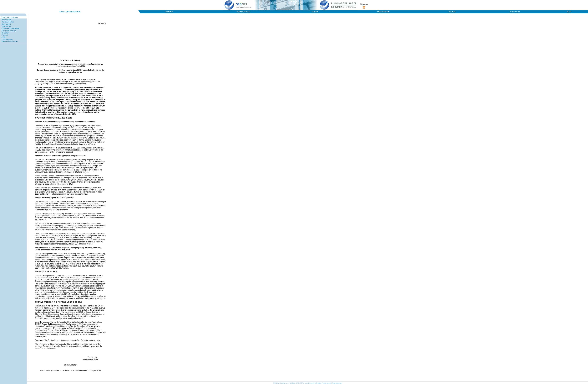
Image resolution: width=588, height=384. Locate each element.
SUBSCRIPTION (383, 12)
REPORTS (169, 12)
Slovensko (364, 4)
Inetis (313, 383)
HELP (569, 12)
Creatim (319, 383)
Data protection (337, 383)
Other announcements (10, 42)
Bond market (6, 24)
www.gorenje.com (75, 346)
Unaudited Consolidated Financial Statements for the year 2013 (76, 370)
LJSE (4, 37)
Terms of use (515, 12)
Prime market (6, 20)
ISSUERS (452, 12)
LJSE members (7, 40)
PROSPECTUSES (243, 12)
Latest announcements (10, 17)
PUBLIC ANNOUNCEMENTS (70, 12)
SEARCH (315, 12)
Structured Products (9, 31)
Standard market (8, 22)
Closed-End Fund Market (11, 28)
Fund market (6, 26)
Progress (5, 35)
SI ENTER (5, 33)
